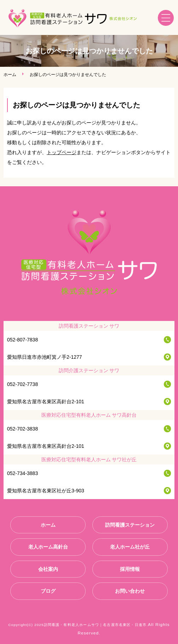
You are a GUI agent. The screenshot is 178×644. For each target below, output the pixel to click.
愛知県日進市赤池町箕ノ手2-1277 (45, 357)
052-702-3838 (22, 429)
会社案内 (48, 569)
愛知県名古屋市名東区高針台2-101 (46, 402)
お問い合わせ (130, 591)
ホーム (10, 75)
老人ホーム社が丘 (130, 547)
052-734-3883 (22, 473)
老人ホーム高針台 (48, 547)
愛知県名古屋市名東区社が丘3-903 (46, 491)
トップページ (62, 152)
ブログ (48, 591)
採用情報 (130, 569)
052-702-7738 (22, 384)
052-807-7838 (22, 340)
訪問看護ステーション (130, 525)
